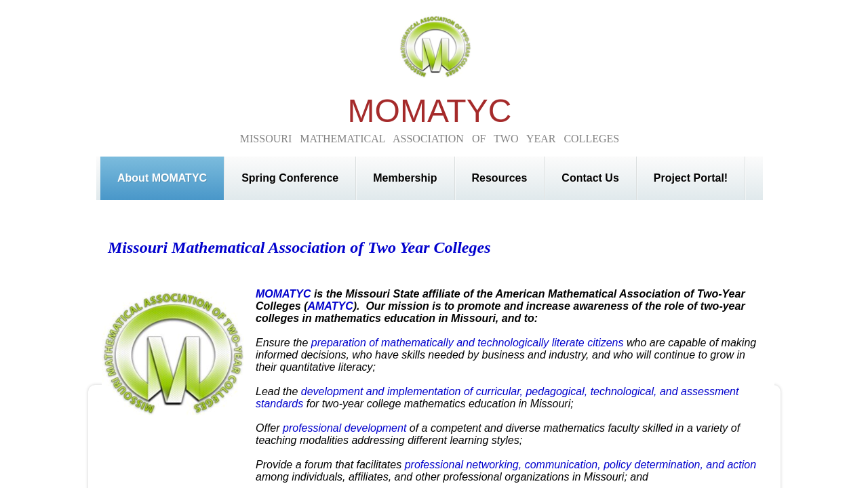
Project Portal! (691, 178)
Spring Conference (290, 178)
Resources (500, 178)
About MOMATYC (162, 178)
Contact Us (590, 178)
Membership (405, 178)
